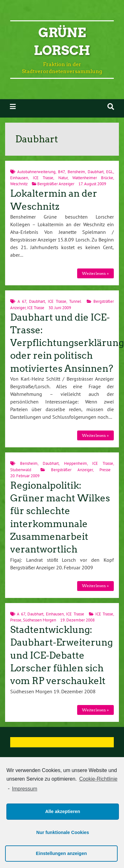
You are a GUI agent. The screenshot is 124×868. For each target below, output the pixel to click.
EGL (110, 172)
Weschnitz (19, 184)
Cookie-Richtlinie (98, 779)
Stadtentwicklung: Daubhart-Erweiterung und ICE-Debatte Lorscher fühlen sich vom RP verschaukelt (62, 655)
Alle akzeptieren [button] (63, 811)
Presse (105, 470)
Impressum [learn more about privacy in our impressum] (25, 789)
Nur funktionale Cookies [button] (63, 832)
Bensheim (76, 172)
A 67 (22, 301)
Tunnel (75, 301)
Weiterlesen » (95, 273)
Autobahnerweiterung (36, 172)
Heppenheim (76, 463)
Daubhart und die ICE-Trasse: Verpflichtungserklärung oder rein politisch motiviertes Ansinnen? (67, 343)
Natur (63, 178)
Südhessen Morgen (40, 620)
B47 (61, 172)
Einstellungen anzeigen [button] (62, 853)
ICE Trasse (43, 178)
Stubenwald (21, 470)
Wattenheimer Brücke (93, 178)
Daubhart (96, 172)
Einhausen (19, 178)
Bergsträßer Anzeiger (56, 184)
